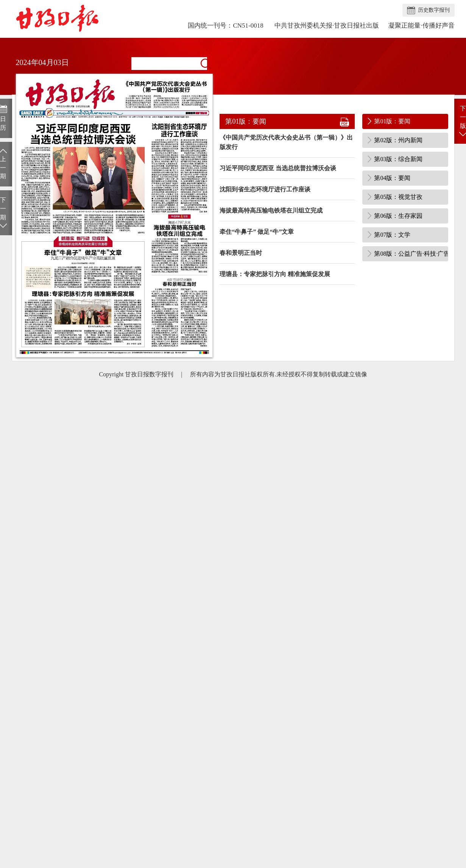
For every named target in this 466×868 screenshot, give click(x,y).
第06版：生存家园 (398, 216)
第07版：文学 (392, 235)
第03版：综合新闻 (398, 159)
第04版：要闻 (392, 178)
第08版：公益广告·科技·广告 (411, 254)
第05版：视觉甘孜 (398, 197)
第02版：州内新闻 (398, 140)
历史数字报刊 (434, 10)
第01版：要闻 (392, 121)
